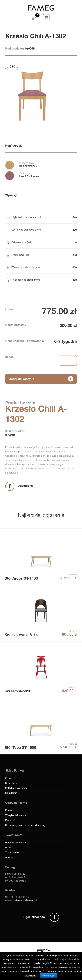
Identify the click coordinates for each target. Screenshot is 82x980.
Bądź (34, 917)
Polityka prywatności (17, 788)
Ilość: (9, 357)
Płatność (10, 820)
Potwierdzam (49, 976)
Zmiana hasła (13, 853)
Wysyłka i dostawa (16, 815)
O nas (9, 778)
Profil (8, 848)
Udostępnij (25, 486)
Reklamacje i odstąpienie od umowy (25, 825)
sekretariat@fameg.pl (25, 901)
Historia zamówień (16, 843)
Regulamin (11, 793)
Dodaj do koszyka (22, 379)
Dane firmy (11, 783)
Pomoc (9, 810)
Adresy (9, 858)
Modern (28, 403)
